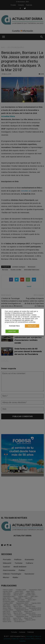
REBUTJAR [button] (32, 326)
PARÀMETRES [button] (14, 326)
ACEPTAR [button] (12, 331)
